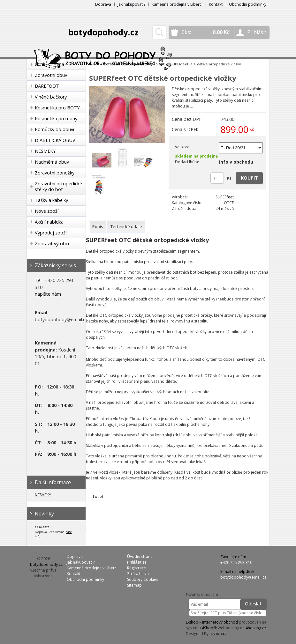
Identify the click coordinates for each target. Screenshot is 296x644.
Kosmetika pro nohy (56, 118)
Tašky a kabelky (51, 200)
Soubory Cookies (143, 579)
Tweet (98, 496)
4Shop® (209, 628)
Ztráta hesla (138, 574)
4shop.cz (219, 634)
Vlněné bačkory (51, 97)
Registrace (137, 568)
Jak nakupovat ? (131, 4)
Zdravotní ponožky (55, 173)
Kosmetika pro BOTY (57, 108)
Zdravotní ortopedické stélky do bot (58, 186)
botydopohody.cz (103, 32)
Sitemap (134, 585)
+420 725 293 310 (236, 563)
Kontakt (216, 4)
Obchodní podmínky (248, 4)
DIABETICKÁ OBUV (55, 140)
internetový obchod (220, 622)
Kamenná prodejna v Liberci (177, 4)
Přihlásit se (137, 562)
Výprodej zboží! (51, 233)
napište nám (48, 294)
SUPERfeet (225, 197)
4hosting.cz (256, 628)
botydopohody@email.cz (243, 577)
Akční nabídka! (50, 222)
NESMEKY (45, 151)
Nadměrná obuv (52, 162)
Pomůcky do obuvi (54, 129)
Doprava (103, 4)
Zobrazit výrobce (53, 244)
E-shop (192, 622)
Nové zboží (47, 211)
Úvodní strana (140, 556)
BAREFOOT (47, 86)
